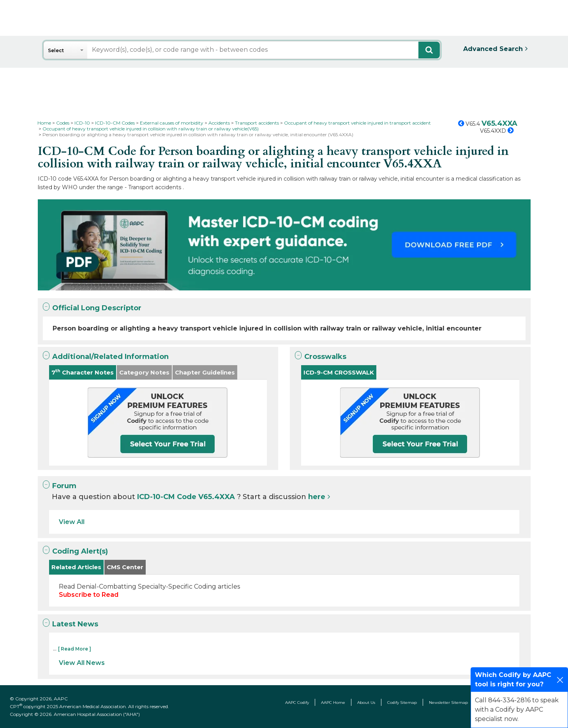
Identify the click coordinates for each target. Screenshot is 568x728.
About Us (366, 703)
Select (56, 50)
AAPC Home (333, 703)
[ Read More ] (75, 649)
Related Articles (76, 567)
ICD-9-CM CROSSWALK (339, 372)
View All (72, 522)
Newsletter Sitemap (448, 703)
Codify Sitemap (402, 703)
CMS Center (125, 567)
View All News (82, 663)
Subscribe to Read (89, 595)
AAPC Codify (297, 703)
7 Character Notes (83, 372)
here (317, 497)
